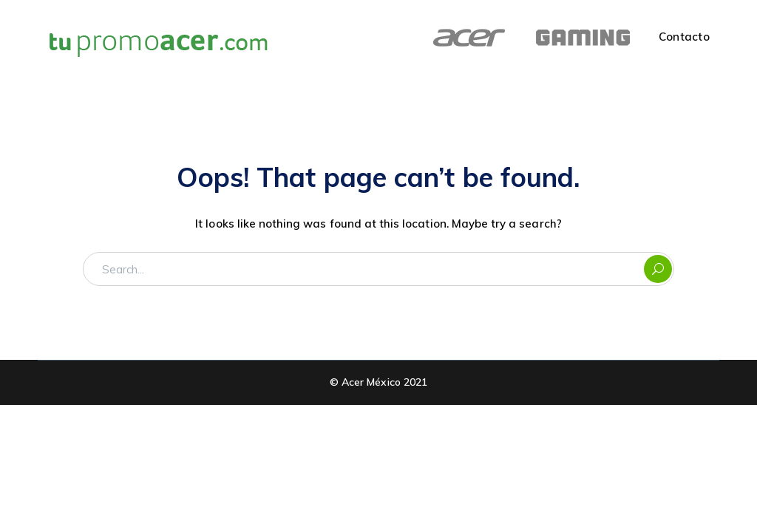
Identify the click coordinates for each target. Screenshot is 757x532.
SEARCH (658, 269)
